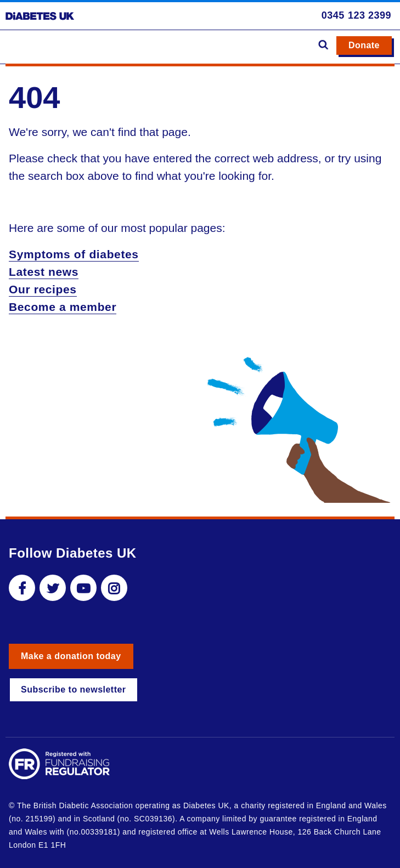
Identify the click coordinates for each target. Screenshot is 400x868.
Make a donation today (71, 656)
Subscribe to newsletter (74, 690)
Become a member (63, 307)
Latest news (44, 272)
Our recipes (43, 289)
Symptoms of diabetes (74, 254)
